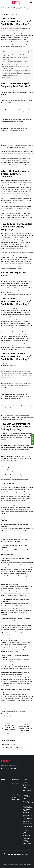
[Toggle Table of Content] (29, 52)
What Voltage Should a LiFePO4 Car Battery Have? (27, 841)
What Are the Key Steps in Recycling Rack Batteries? (15, 55)
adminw (24, 15)
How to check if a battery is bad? (14, 747)
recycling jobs (5, 713)
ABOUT (3, 780)
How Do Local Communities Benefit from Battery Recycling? (15, 62)
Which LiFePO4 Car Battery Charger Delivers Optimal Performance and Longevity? (28, 819)
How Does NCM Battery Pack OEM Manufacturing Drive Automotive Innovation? (28, 831)
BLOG (25, 780)
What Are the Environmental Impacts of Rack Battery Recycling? (16, 67)
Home (3, 7)
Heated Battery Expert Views (11, 65)
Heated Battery (27, 509)
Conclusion (6, 77)
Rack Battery (11, 7)
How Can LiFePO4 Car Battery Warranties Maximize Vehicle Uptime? (28, 799)
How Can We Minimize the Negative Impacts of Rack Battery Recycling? (17, 75)
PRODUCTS (15, 780)
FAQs (5, 79)
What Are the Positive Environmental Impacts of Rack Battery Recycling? (16, 71)
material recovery (20, 711)
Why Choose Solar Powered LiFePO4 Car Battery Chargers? (28, 809)
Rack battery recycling (7, 29)
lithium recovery (9, 711)
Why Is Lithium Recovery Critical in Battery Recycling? (15, 59)
